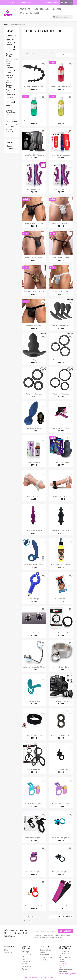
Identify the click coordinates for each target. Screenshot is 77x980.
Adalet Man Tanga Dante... (61, 257)
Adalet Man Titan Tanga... (61, 291)
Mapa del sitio (27, 966)
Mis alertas (44, 960)
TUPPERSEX (33, 9)
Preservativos (11, 122)
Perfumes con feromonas (10, 117)
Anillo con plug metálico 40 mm (34, 667)
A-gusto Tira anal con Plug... (34, 87)
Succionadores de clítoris (11, 126)
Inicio (10, 31)
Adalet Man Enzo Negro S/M (34, 223)
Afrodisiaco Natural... (34, 462)
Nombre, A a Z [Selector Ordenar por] (65, 55)
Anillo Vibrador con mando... (34, 804)
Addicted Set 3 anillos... (61, 360)
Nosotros (57, 9)
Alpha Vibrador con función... (34, 565)
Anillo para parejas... (34, 701)
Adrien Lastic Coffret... (61, 428)
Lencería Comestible (10, 99)
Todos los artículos (10, 130)
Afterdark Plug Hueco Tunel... (61, 462)
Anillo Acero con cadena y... (34, 633)
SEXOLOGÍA (45, 9)
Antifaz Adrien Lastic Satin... (61, 906)
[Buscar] (63, 17)
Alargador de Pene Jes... (34, 496)
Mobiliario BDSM (10, 106)
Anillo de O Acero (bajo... (61, 667)
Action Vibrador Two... (61, 189)
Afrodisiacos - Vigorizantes (11, 38)
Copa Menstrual (10, 67)
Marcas (9, 143)
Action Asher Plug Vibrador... (34, 155)
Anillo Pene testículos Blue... (61, 735)
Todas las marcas (11, 147)
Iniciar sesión (44, 955)
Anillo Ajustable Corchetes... (61, 633)
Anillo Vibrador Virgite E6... (61, 838)
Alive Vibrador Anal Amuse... (34, 530)
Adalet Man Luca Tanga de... (61, 223)
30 (59, 917)
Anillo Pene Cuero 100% (34, 735)
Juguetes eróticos (10, 91)
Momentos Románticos (11, 111)
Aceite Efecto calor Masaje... (61, 87)
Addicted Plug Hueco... (34, 360)
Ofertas (22, 9)
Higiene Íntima (9, 81)
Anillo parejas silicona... (61, 701)
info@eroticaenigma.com (68, 974)
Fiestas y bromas (9, 76)
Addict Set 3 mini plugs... (61, 326)
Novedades (8, 953)
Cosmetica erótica (10, 72)
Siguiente (68, 917)
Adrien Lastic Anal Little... (34, 428)
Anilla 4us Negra (34, 599)
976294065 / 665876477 (21, 3)
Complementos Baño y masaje (11, 61)
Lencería (9, 95)
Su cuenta (45, 946)
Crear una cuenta (46, 957)
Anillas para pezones (61, 599)
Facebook (35, 13)
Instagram (23, 13)
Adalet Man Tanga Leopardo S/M (34, 291)
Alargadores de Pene (11, 43)
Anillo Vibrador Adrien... (61, 769)
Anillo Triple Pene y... (34, 769)
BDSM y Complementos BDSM (11, 49)
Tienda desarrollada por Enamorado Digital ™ (38, 977)
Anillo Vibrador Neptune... (34, 838)
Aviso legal (26, 952)
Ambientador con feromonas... (61, 565)
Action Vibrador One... (34, 189)
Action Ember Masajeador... (61, 155)
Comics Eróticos (9, 55)
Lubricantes (11, 102)
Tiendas (25, 969)
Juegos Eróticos (9, 86)
